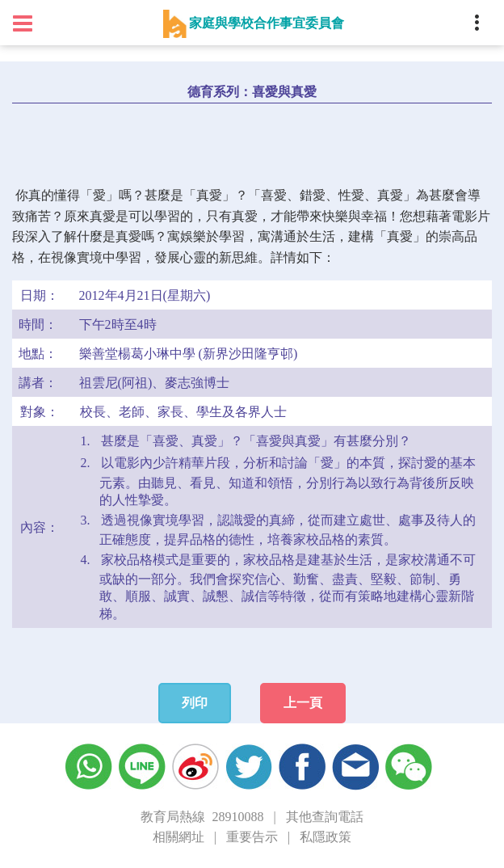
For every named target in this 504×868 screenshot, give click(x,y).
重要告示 (252, 837)
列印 (195, 703)
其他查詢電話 (325, 817)
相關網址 (178, 837)
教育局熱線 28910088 (202, 817)
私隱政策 (325, 837)
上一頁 (303, 703)
